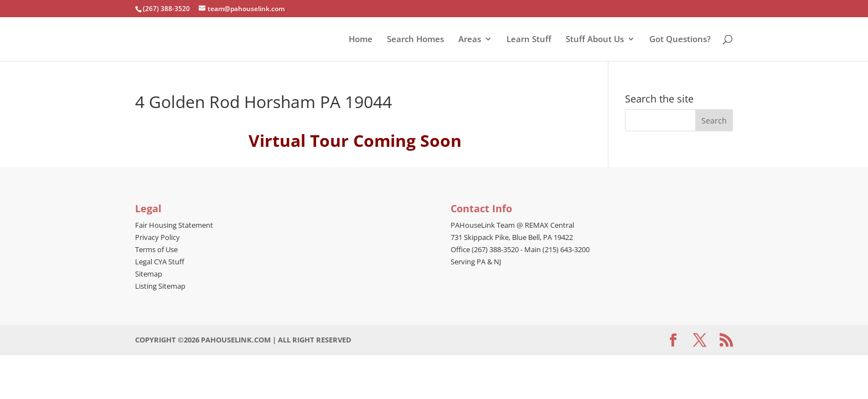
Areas (470, 40)
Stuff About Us (595, 40)
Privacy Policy (157, 237)
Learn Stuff (529, 40)
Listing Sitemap (160, 286)
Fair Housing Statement (174, 225)
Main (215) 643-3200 (557, 249)
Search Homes (415, 40)
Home (361, 40)
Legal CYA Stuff (160, 262)
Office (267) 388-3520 (485, 249)
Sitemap (149, 274)
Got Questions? (680, 40)
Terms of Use (156, 249)
